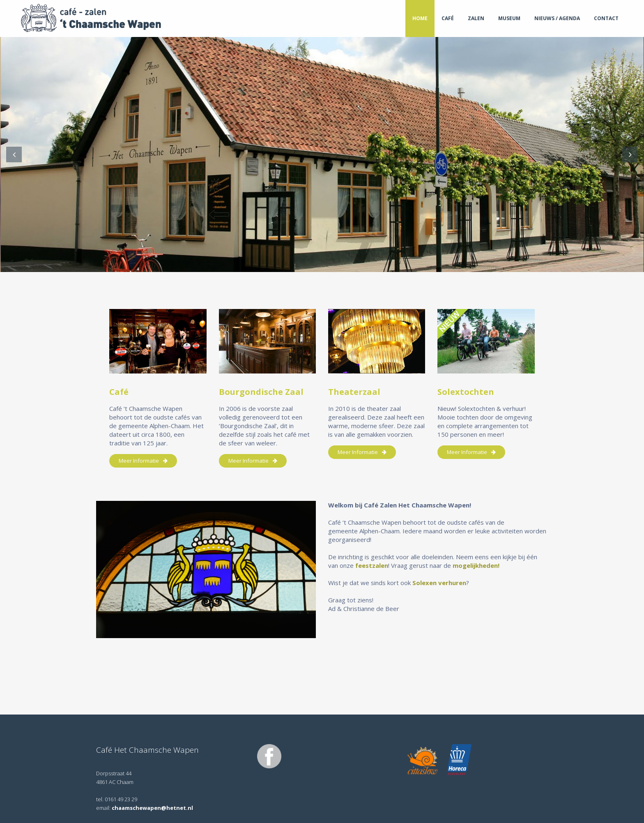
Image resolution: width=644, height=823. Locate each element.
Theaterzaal (354, 392)
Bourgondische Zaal (261, 392)
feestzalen (372, 565)
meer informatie (143, 461)
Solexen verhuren (439, 583)
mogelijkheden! (477, 565)
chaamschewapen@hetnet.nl (152, 808)
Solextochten (466, 392)
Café (119, 392)
